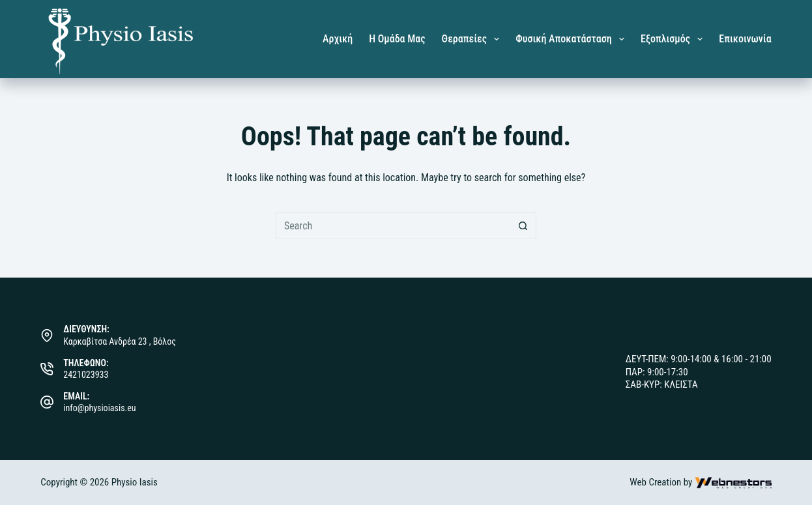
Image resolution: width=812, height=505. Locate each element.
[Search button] (523, 225)
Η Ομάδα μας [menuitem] (397, 39)
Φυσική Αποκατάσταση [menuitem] (573, 39)
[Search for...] (393, 225)
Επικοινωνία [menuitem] (745, 39)
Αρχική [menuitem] (338, 39)
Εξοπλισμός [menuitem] (674, 39)
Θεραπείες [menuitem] (473, 39)
